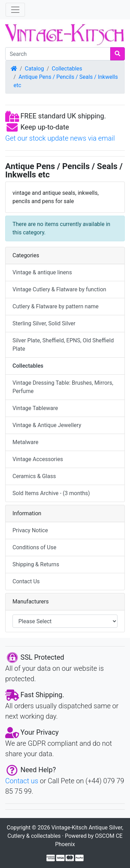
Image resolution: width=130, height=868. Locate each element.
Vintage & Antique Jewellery (47, 425)
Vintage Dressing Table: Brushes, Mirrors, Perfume (63, 387)
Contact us (22, 781)
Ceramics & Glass (34, 476)
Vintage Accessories (38, 459)
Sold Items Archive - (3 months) (51, 493)
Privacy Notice (30, 530)
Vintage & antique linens (42, 272)
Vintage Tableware (35, 408)
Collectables (67, 69)
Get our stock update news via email (60, 138)
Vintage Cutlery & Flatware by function (59, 289)
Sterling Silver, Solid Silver (44, 323)
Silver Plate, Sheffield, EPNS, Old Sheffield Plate (63, 345)
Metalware (25, 442)
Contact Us (26, 581)
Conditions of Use (34, 547)
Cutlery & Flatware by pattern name (55, 306)
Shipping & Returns (36, 564)
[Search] (58, 54)
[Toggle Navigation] (15, 10)
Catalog (34, 69)
